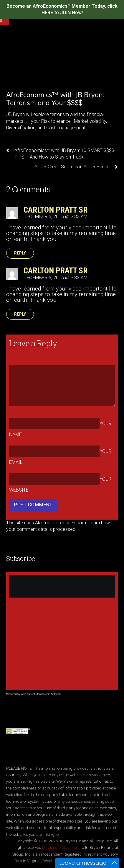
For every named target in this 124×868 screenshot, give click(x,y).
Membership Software (49, 694)
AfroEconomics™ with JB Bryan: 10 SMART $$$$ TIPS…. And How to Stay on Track (60, 154)
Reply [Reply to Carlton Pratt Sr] (20, 253)
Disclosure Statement (61, 847)
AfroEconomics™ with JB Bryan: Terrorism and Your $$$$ (55, 99)
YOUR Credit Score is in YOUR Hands (76, 167)
